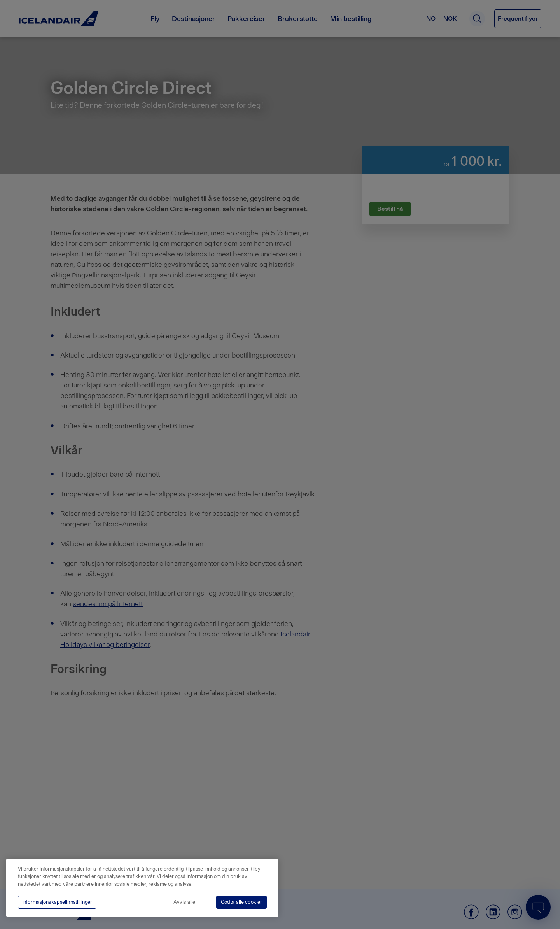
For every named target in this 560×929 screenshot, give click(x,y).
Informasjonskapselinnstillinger (57, 902)
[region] (142, 888)
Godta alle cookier (241, 902)
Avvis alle (184, 902)
